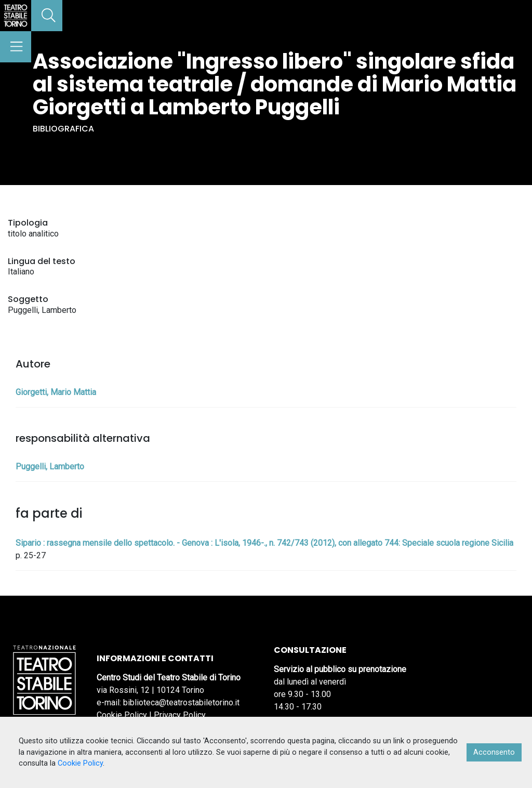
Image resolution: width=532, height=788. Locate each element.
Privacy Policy (180, 715)
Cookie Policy (122, 715)
